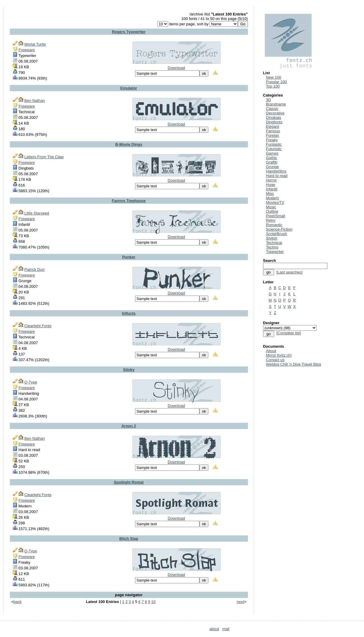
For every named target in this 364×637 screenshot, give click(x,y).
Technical (274, 243)
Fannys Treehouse (129, 201)
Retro (271, 220)
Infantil (272, 189)
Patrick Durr (35, 269)
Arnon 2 (129, 426)
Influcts (129, 313)
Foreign (273, 135)
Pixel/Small (276, 216)
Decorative (275, 113)
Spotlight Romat (129, 482)
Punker (129, 257)
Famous (273, 131)
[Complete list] (288, 333)
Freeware (27, 50)
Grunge (272, 167)
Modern (273, 198)
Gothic (272, 158)
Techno (272, 247)
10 (153, 602)
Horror (272, 180)
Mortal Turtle (35, 44)
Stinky (129, 370)
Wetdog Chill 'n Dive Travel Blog (294, 364)
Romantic (274, 225)
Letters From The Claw (44, 157)
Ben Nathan (35, 101)
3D (269, 100)
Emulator (129, 88)
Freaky (272, 140)
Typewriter (275, 252)
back (17, 602)
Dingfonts (274, 122)
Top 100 (273, 86)
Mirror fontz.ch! (279, 355)
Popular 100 (276, 82)
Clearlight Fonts (38, 326)
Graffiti (272, 162)
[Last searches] (289, 272)
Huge (271, 185)
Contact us (275, 360)
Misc (270, 194)
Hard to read (277, 176)
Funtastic (274, 144)
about (214, 629)
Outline (272, 211)
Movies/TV (275, 202)
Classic (272, 109)
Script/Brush (277, 234)
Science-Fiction (279, 229)
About (271, 351)
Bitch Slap (129, 539)
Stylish (272, 238)
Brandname (276, 104)
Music (271, 207)
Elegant (273, 126)
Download (176, 68)
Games (272, 153)
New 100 (274, 77)
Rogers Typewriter (129, 32)
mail (226, 629)
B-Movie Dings (129, 144)
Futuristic (274, 149)
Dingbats (274, 118)
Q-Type (31, 382)
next (240, 602)
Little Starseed (37, 213)
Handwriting (276, 171)
